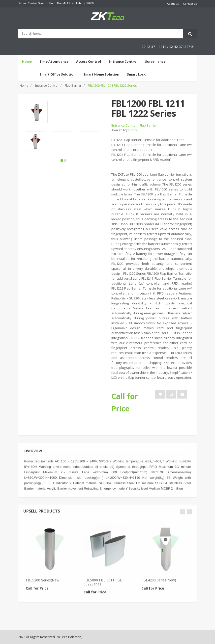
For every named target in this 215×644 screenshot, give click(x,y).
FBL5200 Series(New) (43, 583)
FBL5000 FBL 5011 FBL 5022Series (103, 585)
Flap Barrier (73, 86)
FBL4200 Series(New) (159, 583)
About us (173, 4)
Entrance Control (46, 86)
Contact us (190, 4)
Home (27, 61)
